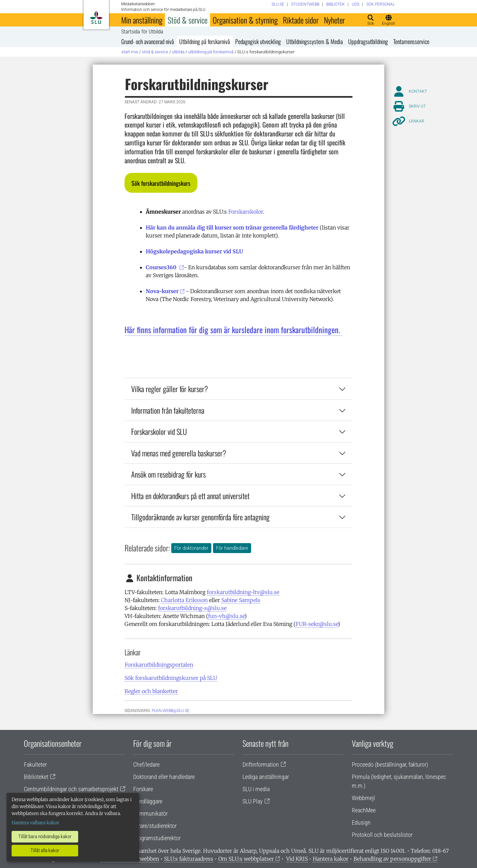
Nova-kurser (162, 291)
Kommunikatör (150, 814)
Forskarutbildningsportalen (159, 665)
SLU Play (253, 801)
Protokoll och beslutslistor (382, 835)
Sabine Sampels (241, 600)
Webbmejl (363, 798)
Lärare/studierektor (155, 826)
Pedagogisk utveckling (258, 41)
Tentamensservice (411, 41)
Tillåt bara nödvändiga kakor (45, 837)
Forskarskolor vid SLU (238, 431)
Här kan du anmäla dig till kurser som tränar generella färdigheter (232, 228)
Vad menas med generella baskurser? (238, 453)
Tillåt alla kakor (45, 850)
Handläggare (148, 801)
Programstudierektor (157, 838)
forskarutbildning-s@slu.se (192, 608)
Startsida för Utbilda (142, 32)
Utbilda (178, 52)
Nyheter (334, 20)
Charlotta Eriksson (184, 600)
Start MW (130, 52)
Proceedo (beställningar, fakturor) (390, 765)
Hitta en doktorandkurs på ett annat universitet (238, 496)
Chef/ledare (146, 765)
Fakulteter (35, 765)
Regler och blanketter (151, 691)
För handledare (232, 548)
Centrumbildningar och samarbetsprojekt (71, 789)
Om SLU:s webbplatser (246, 859)
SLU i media (256, 789)
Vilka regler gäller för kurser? (238, 389)
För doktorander (191, 548)
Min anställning (142, 20)
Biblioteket (36, 777)
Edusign (361, 822)
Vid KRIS (297, 859)
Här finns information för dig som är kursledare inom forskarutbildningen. (233, 330)
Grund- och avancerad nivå (148, 41)
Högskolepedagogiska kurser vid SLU (195, 251)
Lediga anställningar (266, 777)
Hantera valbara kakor (35, 823)
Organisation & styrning (245, 20)
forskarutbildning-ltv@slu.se (243, 592)
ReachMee (364, 810)
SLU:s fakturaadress (189, 859)
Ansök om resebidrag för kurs (238, 474)
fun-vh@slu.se (226, 616)
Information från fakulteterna (238, 410)
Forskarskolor (246, 212)
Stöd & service (187, 20)
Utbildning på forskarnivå (205, 41)
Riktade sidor (301, 20)
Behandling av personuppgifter (392, 859)
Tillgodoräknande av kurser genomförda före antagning (238, 517)
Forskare (143, 789)
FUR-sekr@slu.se (317, 624)
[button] (161, 183)
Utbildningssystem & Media (315, 41)
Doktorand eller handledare (164, 777)
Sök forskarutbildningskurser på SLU (171, 678)
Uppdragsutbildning (368, 41)
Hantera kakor (331, 859)
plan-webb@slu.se (171, 711)
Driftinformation (261, 765)
